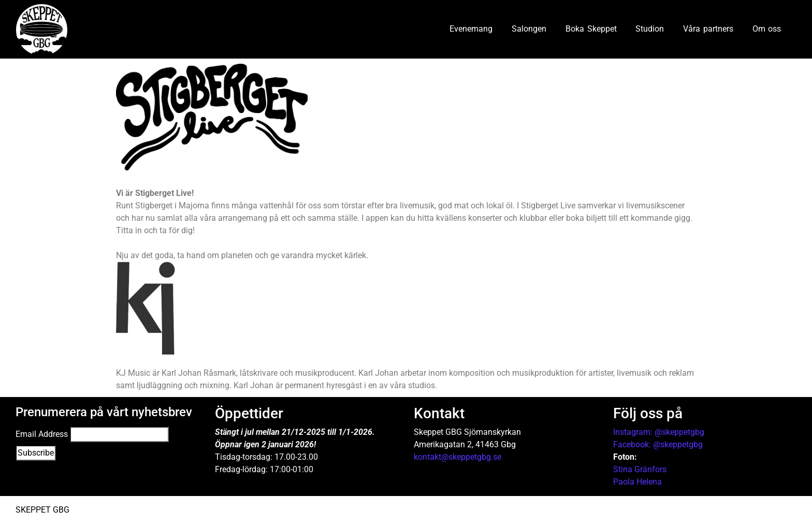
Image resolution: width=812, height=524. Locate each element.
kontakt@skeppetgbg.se (458, 457)
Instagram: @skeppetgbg (659, 432)
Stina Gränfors (640, 469)
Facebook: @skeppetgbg (658, 444)
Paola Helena (637, 482)
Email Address (42, 434)
